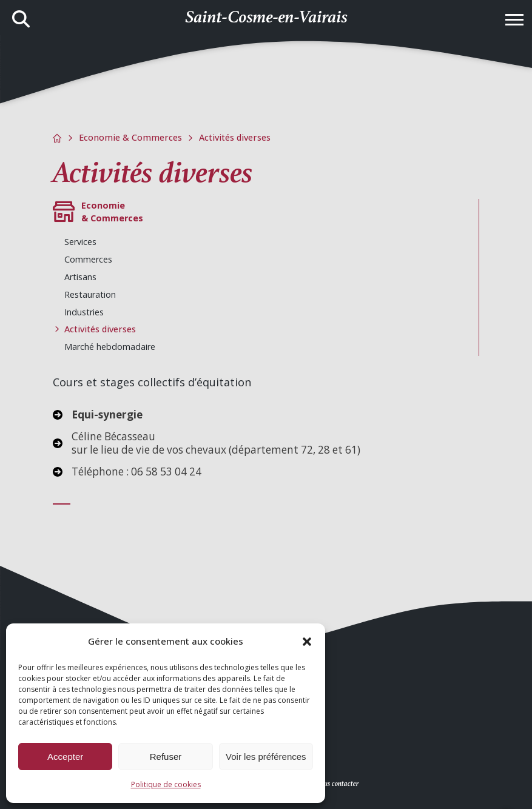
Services (80, 242)
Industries (84, 312)
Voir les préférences (266, 757)
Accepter (65, 757)
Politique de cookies (166, 784)
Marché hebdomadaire (110, 347)
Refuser (166, 757)
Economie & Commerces (130, 137)
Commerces (88, 259)
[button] (307, 642)
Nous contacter (337, 784)
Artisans (80, 277)
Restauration (90, 294)
